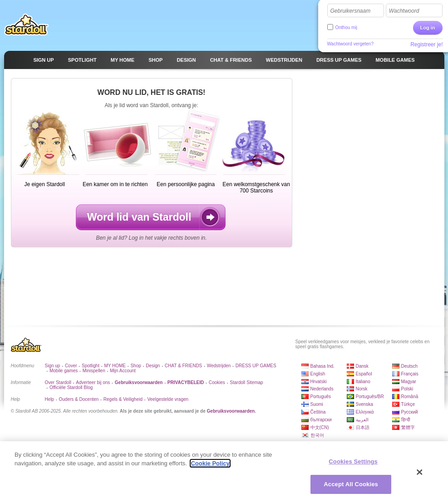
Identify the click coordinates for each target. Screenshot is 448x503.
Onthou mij (346, 27)
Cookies (217, 382)
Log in (428, 28)
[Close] (420, 473)
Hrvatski (319, 382)
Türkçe (408, 404)
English (318, 374)
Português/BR (370, 397)
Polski (407, 389)
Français (410, 374)
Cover (71, 366)
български (321, 420)
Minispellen (94, 371)
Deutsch (410, 366)
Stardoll (26, 25)
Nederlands (322, 389)
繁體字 (408, 427)
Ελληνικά (365, 412)
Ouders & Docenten (79, 399)
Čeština (318, 412)
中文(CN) (320, 427)
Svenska (364, 404)
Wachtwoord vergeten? (350, 44)
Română (410, 397)
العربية (362, 420)
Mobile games (64, 371)
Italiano (363, 382)
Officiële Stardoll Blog (71, 387)
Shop (135, 366)
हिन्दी (406, 420)
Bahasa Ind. (322, 366)
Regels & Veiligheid (123, 399)
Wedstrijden (219, 366)
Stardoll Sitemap (246, 382)
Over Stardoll (58, 382)
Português (321, 397)
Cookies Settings (353, 462)
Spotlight (91, 366)
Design (153, 366)
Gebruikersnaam (351, 11)
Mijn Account (123, 371)
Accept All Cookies (351, 485)
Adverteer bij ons (93, 382)
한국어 (317, 435)
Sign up (53, 366)
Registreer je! (426, 44)
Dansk (362, 366)
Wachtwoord (404, 11)
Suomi (317, 404)
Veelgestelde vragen (168, 399)
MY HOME (115, 366)
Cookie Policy (210, 464)
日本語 (363, 427)
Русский (410, 412)
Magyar (409, 382)
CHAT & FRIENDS (183, 366)
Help (50, 399)
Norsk (362, 389)
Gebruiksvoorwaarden (231, 411)
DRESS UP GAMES (256, 366)
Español (364, 374)
